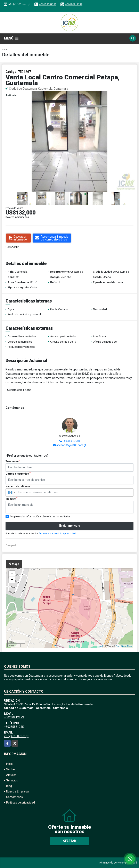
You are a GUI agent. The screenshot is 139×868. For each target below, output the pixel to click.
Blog (9, 786)
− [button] (12, 580)
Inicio (5, 50)
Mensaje (11, 499)
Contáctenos (14, 797)
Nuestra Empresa (17, 791)
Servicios (12, 780)
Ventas (11, 769)
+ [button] (12, 574)
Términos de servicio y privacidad (57, 533)
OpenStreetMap (124, 646)
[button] (133, 95)
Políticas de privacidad (21, 803)
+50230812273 (74, 4)
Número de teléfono (19, 486)
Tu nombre (13, 461)
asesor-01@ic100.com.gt (71, 445)
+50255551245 (48, 4)
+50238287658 (71, 441)
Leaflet (101, 646)
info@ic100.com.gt (16, 736)
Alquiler (11, 775)
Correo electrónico (18, 474)
